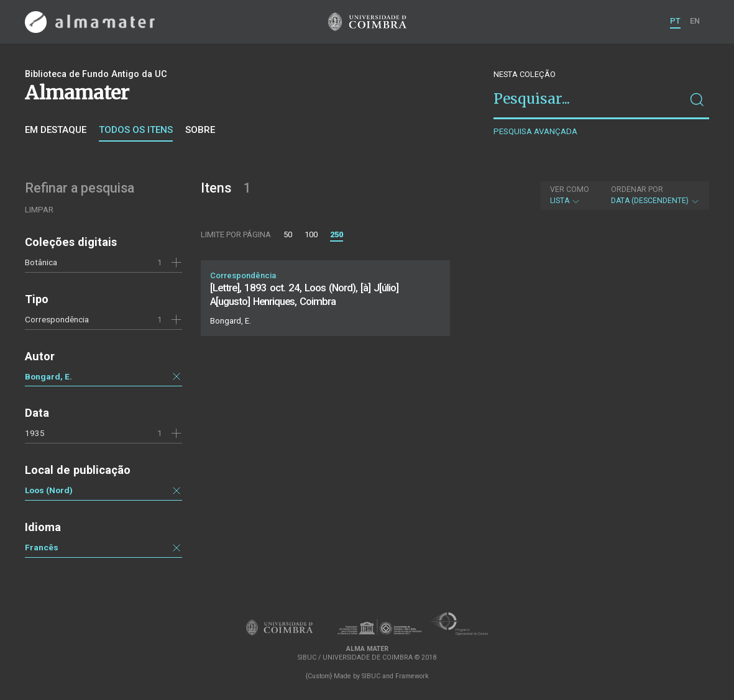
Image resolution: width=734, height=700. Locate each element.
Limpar (39, 210)
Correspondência (57, 319)
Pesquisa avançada (535, 131)
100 (311, 234)
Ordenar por (637, 189)
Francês (42, 547)
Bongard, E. (48, 376)
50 (288, 234)
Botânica (41, 262)
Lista (570, 195)
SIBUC (371, 676)
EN (695, 21)
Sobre (200, 130)
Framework (412, 676)
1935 (35, 433)
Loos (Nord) (49, 490)
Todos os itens (136, 130)
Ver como (570, 189)
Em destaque (56, 130)
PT (675, 21)
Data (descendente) (655, 195)
